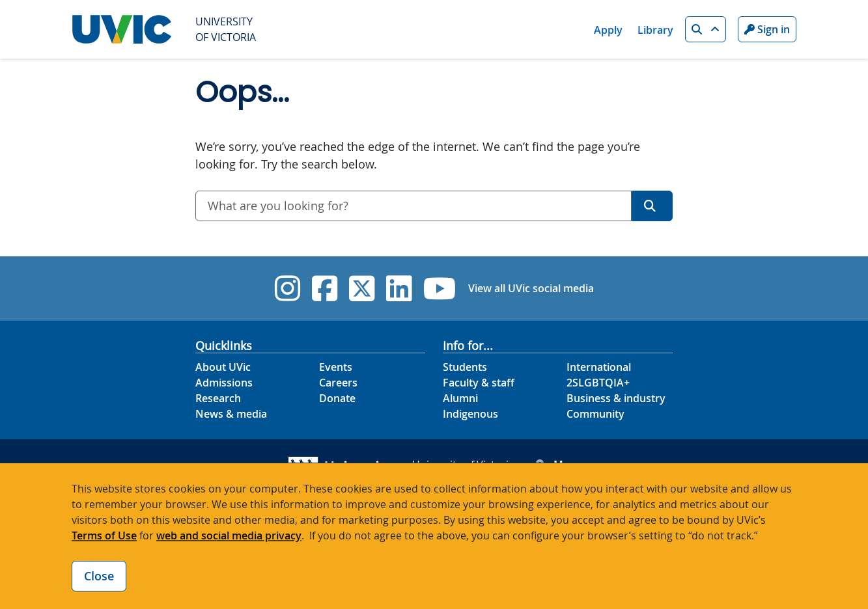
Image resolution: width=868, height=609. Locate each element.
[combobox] (413, 206)
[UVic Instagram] (287, 289)
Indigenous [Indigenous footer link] (470, 414)
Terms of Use (104, 535)
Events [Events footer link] (336, 367)
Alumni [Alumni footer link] (460, 398)
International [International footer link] (599, 367)
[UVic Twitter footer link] (362, 289)
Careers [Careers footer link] (338, 383)
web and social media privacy (229, 535)
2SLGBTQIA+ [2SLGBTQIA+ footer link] (598, 383)
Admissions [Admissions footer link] (224, 383)
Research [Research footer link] (218, 398)
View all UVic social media (531, 288)
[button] (706, 29)
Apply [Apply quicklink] (608, 30)
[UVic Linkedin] (399, 289)
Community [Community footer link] (595, 414)
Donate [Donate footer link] (337, 398)
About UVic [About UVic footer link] (223, 367)
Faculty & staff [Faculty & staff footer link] (479, 383)
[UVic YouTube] (440, 289)
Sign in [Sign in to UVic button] (767, 29)
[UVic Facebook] (325, 289)
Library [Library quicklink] (655, 30)
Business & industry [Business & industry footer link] (616, 398)
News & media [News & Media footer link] (231, 414)
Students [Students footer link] (465, 367)
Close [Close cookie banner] (99, 576)
